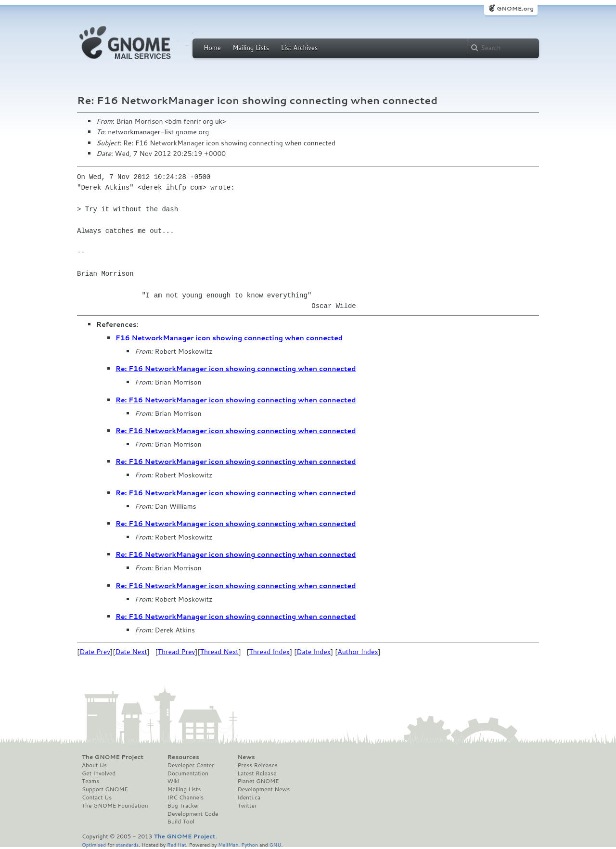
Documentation (188, 773)
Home (212, 48)
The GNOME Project (113, 757)
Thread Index (270, 652)
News (246, 757)
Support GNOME (105, 789)
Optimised (94, 844)
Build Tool (181, 822)
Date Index (314, 652)
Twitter (247, 806)
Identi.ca (249, 798)
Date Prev (95, 652)
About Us (94, 765)
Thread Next (219, 652)
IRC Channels (186, 798)
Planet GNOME (258, 781)
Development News (263, 789)
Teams (90, 781)
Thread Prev (177, 652)
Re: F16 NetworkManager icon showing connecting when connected (236, 369)
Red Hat (177, 844)
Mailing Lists (251, 48)
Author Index (358, 652)
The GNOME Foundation (115, 806)
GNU (276, 844)
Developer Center (191, 765)
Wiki (173, 781)
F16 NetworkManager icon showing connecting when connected (229, 338)
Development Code (193, 814)
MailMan (228, 844)
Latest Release (257, 773)
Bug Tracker (184, 806)
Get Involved (99, 773)
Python (250, 844)
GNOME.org (515, 8)
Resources (183, 757)
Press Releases (257, 765)
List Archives (299, 48)
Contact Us (97, 798)
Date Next (131, 652)
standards (127, 844)
